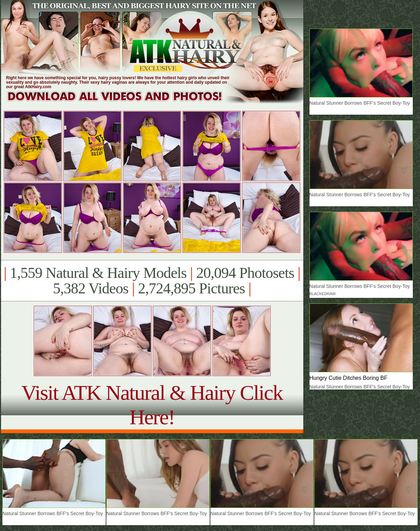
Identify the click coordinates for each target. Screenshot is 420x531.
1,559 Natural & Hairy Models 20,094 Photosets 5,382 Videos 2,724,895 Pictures (152, 281)
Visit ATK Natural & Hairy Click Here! (152, 405)
